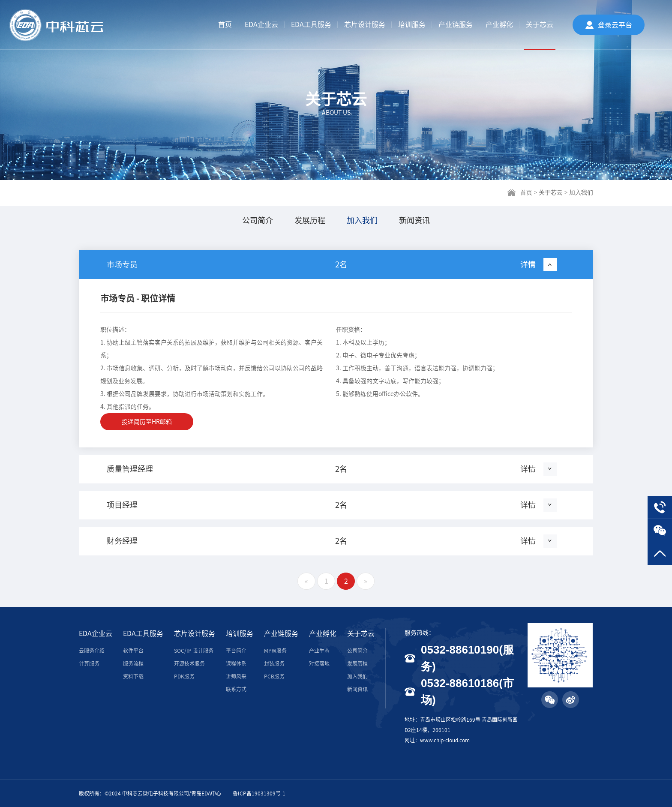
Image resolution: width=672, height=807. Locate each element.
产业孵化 (499, 24)
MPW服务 (275, 651)
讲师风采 (236, 676)
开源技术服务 (189, 663)
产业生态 (319, 651)
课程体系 (236, 663)
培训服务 (412, 24)
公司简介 (258, 220)
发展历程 (310, 220)
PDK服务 (184, 676)
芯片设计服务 (365, 24)
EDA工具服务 (311, 24)
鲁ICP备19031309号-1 (259, 793)
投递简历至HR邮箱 (147, 422)
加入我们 (362, 220)
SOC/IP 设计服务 (194, 651)
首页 (225, 24)
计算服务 (89, 663)
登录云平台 (615, 25)
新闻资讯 (414, 220)
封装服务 (274, 663)
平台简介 (236, 651)
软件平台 (133, 651)
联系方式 (236, 689)
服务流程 (133, 663)
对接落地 (319, 663)
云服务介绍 (92, 651)
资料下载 (133, 676)
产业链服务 (456, 24)
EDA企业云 (261, 24)
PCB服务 (274, 676)
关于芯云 (540, 24)
